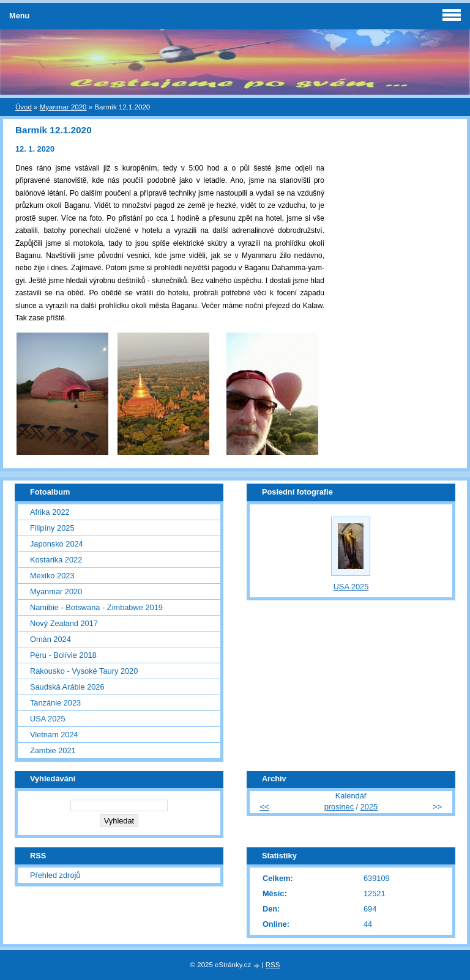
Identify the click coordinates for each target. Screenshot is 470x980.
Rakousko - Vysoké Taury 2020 (84, 671)
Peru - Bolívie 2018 (63, 655)
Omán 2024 (50, 639)
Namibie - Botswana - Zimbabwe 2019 (96, 607)
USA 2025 (48, 719)
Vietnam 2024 (54, 735)
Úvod (24, 107)
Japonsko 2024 (57, 544)
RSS (273, 965)
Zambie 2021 (53, 750)
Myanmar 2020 (63, 107)
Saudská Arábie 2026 (67, 687)
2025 (369, 807)
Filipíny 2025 (52, 528)
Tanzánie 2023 (55, 703)
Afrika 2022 (50, 512)
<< (265, 807)
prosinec (339, 807)
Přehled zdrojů (55, 875)
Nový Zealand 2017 (64, 623)
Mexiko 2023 (52, 576)
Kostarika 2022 (56, 560)
